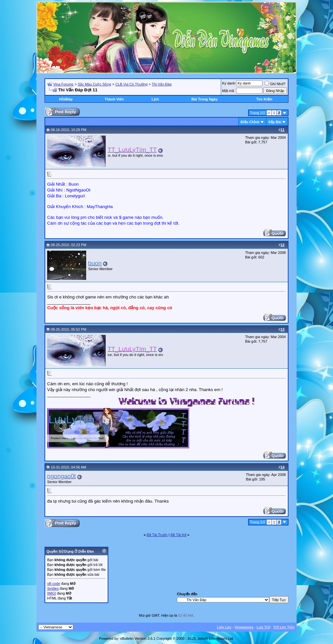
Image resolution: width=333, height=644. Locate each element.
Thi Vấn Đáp (162, 84)
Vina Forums (63, 84)
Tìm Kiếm (264, 99)
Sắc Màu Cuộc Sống (94, 84)
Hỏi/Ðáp (66, 99)
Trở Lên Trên (284, 627)
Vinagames (244, 627)
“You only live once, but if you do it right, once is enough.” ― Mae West (144, 155)
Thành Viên (114, 99)
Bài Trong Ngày (205, 99)
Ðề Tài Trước (157, 535)
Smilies (53, 588)
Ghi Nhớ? (275, 84)
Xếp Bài (275, 122)
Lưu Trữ (263, 627)
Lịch (155, 99)
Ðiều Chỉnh (250, 122)
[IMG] (52, 593)
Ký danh (229, 83)
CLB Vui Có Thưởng (132, 84)
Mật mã (228, 91)
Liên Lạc (224, 627)
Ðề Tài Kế (178, 535)
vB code (54, 584)
